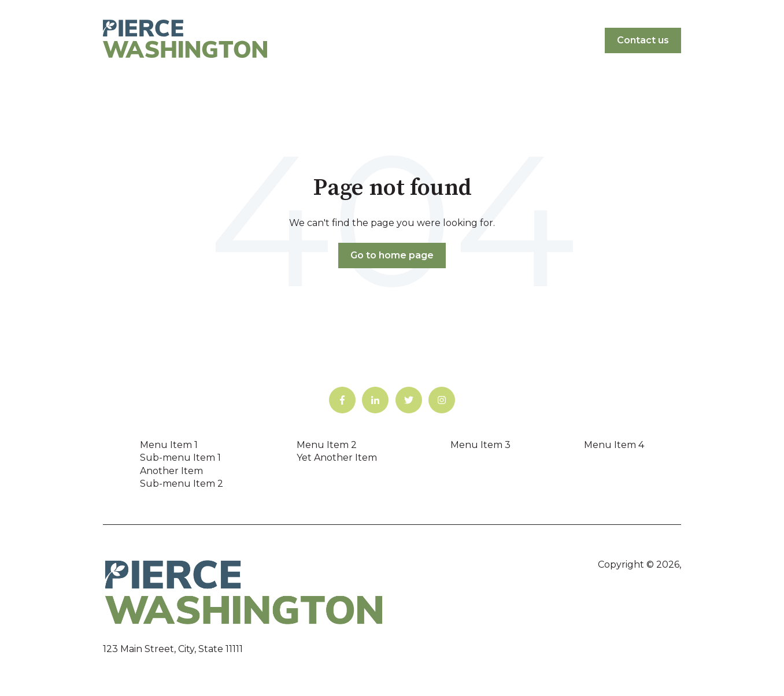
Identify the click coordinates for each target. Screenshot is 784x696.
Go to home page (392, 255)
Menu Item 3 (480, 445)
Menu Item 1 (169, 445)
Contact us (643, 40)
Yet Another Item (337, 458)
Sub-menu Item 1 (180, 458)
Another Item (171, 471)
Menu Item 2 (327, 445)
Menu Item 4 (614, 445)
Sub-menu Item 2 (182, 484)
